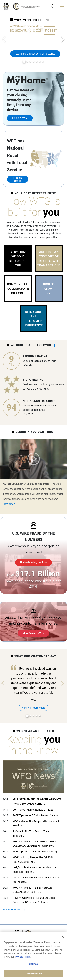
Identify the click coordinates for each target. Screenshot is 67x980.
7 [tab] (43, 62)
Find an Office (18, 179)
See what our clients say (57, 345)
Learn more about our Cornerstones (35, 54)
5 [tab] (37, 62)
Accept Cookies (33, 974)
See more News (12, 910)
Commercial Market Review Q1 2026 (33, 810)
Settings (33, 964)
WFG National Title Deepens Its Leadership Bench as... (36, 823)
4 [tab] (34, 62)
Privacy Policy (23, 957)
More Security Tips (33, 633)
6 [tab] (40, 62)
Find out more (20, 118)
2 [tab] (27, 62)
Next (63, 40)
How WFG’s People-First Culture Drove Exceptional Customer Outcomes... (34, 900)
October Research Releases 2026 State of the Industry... (36, 880)
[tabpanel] (33, 39)
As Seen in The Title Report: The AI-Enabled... (32, 833)
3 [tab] (30, 62)
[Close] (63, 937)
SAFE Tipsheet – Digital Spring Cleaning (35, 852)
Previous (4, 40)
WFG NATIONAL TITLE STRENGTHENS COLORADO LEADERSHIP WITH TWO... (34, 844)
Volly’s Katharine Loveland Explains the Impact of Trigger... (35, 870)
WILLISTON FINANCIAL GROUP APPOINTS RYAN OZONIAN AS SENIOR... (37, 802)
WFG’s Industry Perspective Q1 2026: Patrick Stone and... (33, 859)
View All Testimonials (33, 708)
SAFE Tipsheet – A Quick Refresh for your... (37, 815)
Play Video (33, 459)
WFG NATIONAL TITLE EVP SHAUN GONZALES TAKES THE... (32, 890)
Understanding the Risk (33, 562)
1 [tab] (24, 62)
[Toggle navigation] (62, 6)
